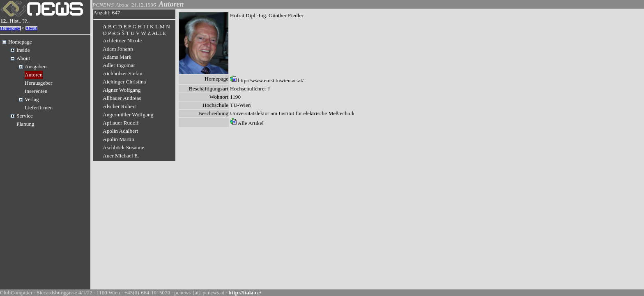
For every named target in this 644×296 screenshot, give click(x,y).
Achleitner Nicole (122, 40)
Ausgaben (36, 66)
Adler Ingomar (119, 65)
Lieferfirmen (39, 108)
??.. (26, 21)
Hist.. (15, 21)
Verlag (32, 99)
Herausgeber (38, 83)
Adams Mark (117, 57)
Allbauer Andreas (122, 98)
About (31, 28)
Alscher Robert (119, 106)
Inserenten (36, 91)
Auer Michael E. (121, 156)
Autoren (34, 75)
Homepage (10, 28)
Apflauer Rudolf (121, 123)
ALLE (159, 33)
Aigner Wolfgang (122, 90)
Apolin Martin (118, 139)
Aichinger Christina (124, 82)
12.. (5, 21)
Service (25, 116)
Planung (25, 124)
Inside (23, 50)
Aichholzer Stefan (123, 73)
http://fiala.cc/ (245, 293)
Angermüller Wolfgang (128, 114)
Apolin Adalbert (120, 131)
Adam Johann (118, 49)
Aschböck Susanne (123, 147)
